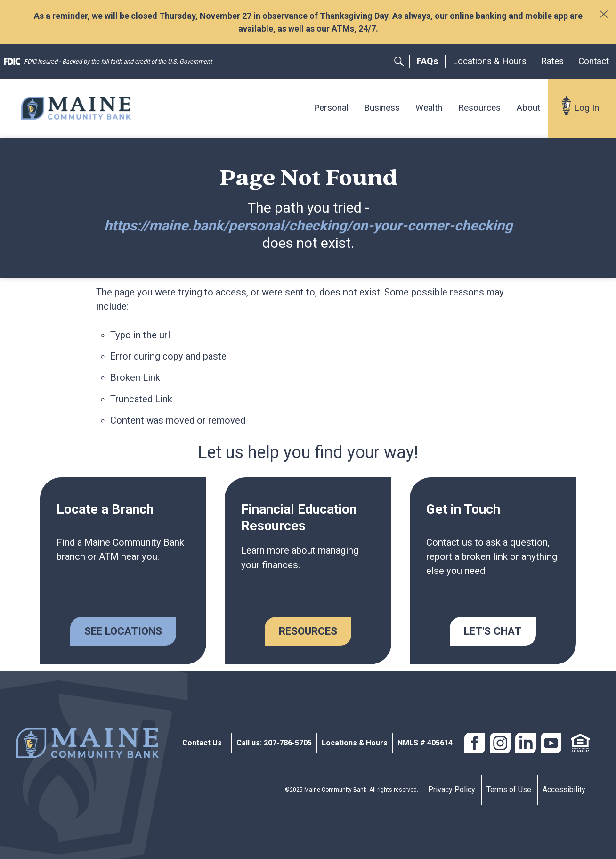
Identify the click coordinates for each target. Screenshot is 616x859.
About (528, 108)
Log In (587, 108)
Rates (552, 61)
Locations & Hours (490, 61)
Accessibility (564, 789)
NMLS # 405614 (425, 743)
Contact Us (202, 743)
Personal (331, 108)
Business (382, 108)
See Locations (123, 631)
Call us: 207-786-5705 (274, 743)
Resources (479, 108)
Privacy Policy (452, 789)
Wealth (429, 108)
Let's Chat (493, 631)
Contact (594, 61)
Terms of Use (509, 789)
